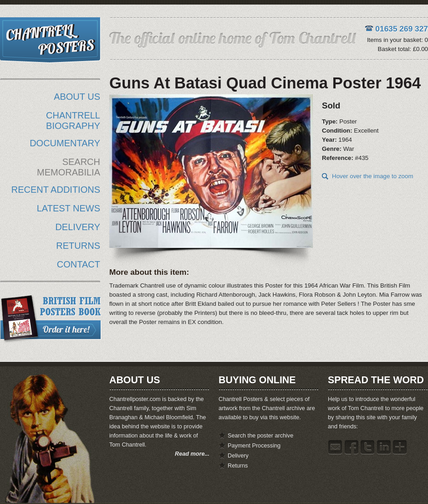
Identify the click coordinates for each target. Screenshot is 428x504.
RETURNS (78, 246)
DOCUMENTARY (65, 143)
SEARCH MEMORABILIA (69, 167)
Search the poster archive (260, 436)
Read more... (192, 454)
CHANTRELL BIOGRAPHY (73, 121)
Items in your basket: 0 (397, 40)
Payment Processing (254, 446)
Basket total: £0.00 (403, 49)
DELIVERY (78, 227)
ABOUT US (77, 97)
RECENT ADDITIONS (56, 190)
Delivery (238, 456)
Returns (238, 466)
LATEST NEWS (69, 208)
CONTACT (79, 264)
